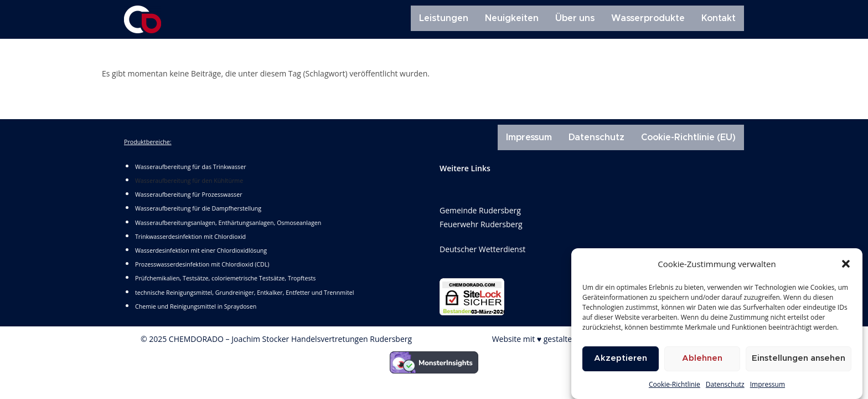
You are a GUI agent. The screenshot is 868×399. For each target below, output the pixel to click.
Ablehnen (702, 359)
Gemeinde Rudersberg (480, 210)
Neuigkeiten (512, 18)
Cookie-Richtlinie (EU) (688, 137)
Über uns (575, 18)
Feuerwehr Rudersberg (481, 224)
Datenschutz (725, 385)
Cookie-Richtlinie (675, 385)
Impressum (768, 385)
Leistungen (444, 18)
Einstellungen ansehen (799, 359)
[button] (846, 264)
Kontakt (719, 18)
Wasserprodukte (648, 18)
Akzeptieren (621, 359)
